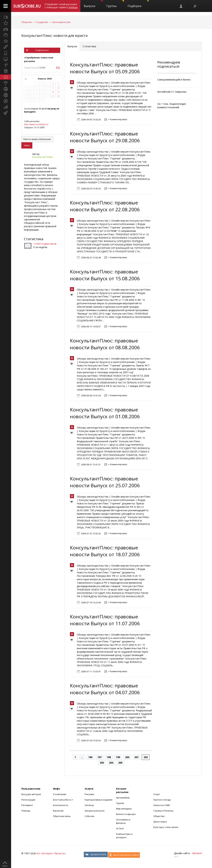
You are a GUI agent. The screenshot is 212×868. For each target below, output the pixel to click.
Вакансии (58, 811)
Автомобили (123, 798)
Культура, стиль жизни (166, 827)
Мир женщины (124, 809)
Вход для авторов (31, 794)
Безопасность (61, 805)
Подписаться (42, 50)
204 (111, 763)
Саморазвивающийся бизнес (174, 80)
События (89, 816)
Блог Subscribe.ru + (63, 800)
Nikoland (197, 853)
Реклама (89, 794)
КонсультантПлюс (43, 157)
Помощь (26, 811)
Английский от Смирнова (172, 92)
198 (109, 757)
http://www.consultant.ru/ (36, 124)
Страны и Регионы (163, 811)
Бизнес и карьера (126, 814)
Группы (115, 4)
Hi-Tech (120, 828)
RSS (58, 67)
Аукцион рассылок (95, 811)
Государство (42, 22)
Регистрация (28, 800)
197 (100, 757)
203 (102, 763)
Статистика (34, 239)
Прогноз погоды (162, 800)
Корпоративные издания (98, 800)
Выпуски (93, 4)
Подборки (138, 4)
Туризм (120, 803)
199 (118, 757)
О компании (60, 794)
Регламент (27, 805)
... (82, 757)
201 (136, 757)
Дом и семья (160, 822)
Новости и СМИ (162, 805)
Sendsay (89, 805)
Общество (27, 22)
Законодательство (61, 22)
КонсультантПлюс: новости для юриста (54, 36)
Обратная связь (62, 816)
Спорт (157, 794)
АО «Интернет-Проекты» (51, 853)
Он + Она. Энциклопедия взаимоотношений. (172, 106)
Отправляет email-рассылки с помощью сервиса (61, 6)
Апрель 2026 (45, 79)
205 (120, 763)
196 (90, 757)
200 (127, 757)
